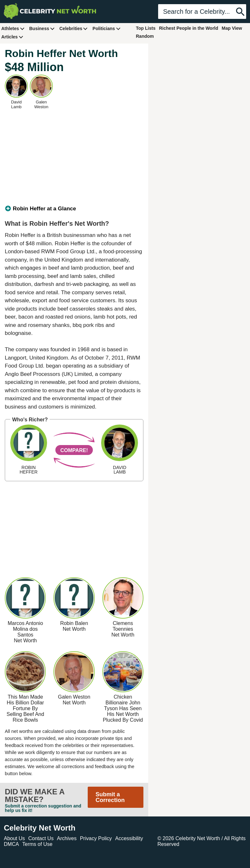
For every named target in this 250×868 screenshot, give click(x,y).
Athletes (13, 28)
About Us (14, 838)
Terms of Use (37, 844)
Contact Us (41, 838)
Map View (232, 28)
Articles (12, 37)
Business (42, 28)
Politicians (107, 28)
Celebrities (74, 28)
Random (145, 36)
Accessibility (129, 838)
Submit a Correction (110, 797)
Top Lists (146, 28)
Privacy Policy (96, 838)
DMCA (11, 844)
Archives (67, 838)
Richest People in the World (189, 28)
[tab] (74, 209)
